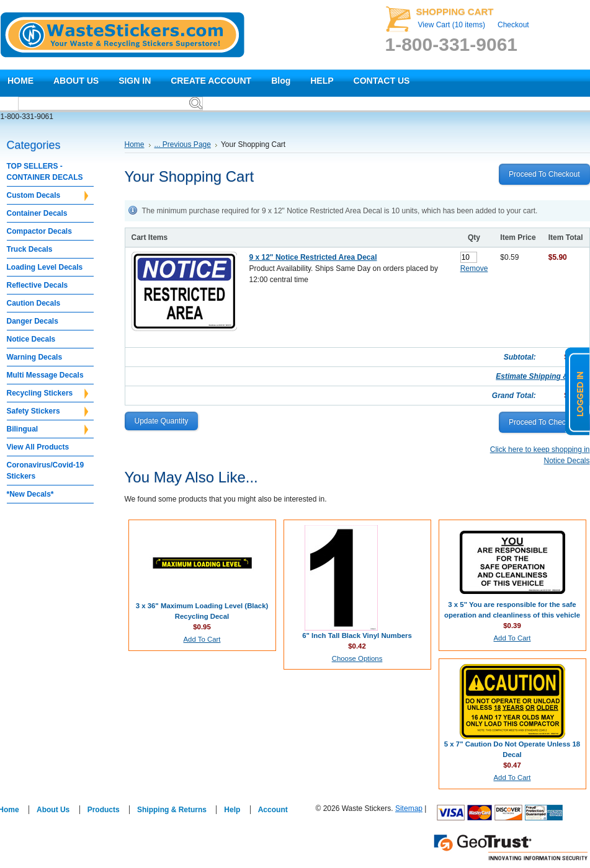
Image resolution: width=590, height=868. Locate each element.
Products (104, 810)
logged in (578, 391)
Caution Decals (34, 303)
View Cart (452, 25)
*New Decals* (30, 494)
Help (232, 810)
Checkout (513, 25)
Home (135, 144)
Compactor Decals (39, 231)
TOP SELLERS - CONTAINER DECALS (45, 172)
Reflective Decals (38, 285)
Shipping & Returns (172, 810)
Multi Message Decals (45, 375)
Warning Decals (35, 357)
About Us (53, 810)
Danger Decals (33, 321)
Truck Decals (30, 249)
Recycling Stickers (47, 394)
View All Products (38, 447)
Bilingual (47, 430)
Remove (474, 268)
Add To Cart (202, 639)
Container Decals (37, 213)
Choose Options (357, 658)
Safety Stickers (47, 412)
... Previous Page (183, 144)
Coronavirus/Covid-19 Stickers (46, 471)
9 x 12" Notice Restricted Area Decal (313, 257)
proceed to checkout (544, 174)
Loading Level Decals (45, 267)
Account (273, 810)
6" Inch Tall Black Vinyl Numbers (357, 635)
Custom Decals (47, 196)
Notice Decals (31, 339)
